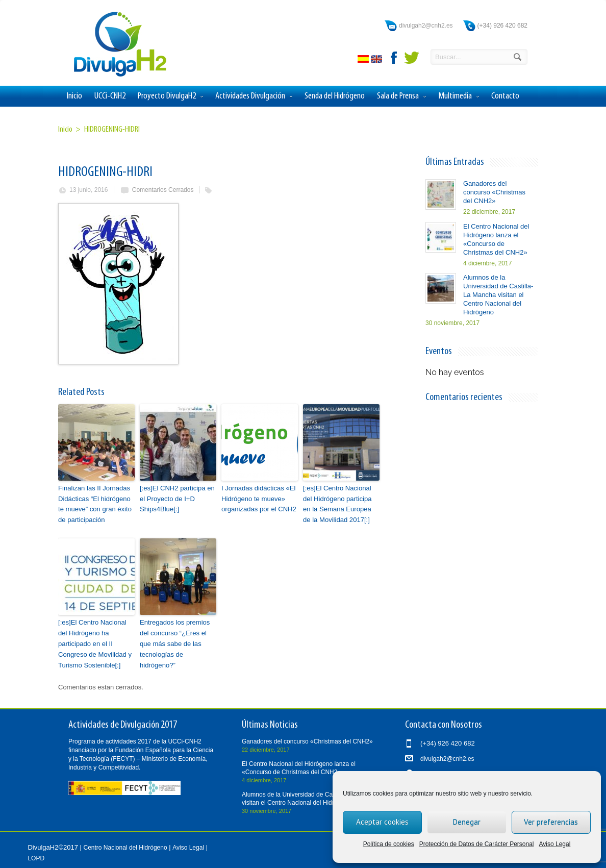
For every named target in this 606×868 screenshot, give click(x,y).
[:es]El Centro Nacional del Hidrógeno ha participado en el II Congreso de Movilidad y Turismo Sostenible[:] (95, 643)
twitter (412, 58)
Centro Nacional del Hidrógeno (125, 847)
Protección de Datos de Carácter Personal (477, 844)
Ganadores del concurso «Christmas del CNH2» (494, 192)
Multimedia (459, 96)
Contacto (505, 96)
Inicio (74, 96)
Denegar (467, 822)
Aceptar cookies (382, 822)
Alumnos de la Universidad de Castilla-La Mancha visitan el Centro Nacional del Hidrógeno (498, 295)
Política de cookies (389, 844)
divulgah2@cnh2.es (426, 26)
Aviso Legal (555, 844)
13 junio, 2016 (89, 190)
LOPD (36, 858)
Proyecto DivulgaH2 (170, 96)
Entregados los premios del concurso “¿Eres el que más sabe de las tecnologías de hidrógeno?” (175, 643)
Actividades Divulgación (254, 96)
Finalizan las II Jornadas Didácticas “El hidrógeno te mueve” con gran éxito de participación (95, 504)
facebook (394, 58)
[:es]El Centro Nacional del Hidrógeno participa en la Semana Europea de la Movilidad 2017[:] (337, 504)
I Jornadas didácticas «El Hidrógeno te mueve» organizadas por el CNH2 (259, 499)
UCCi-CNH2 (110, 96)
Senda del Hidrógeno (335, 96)
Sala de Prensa (401, 96)
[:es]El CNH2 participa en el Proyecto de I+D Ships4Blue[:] (177, 499)
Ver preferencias (551, 822)
